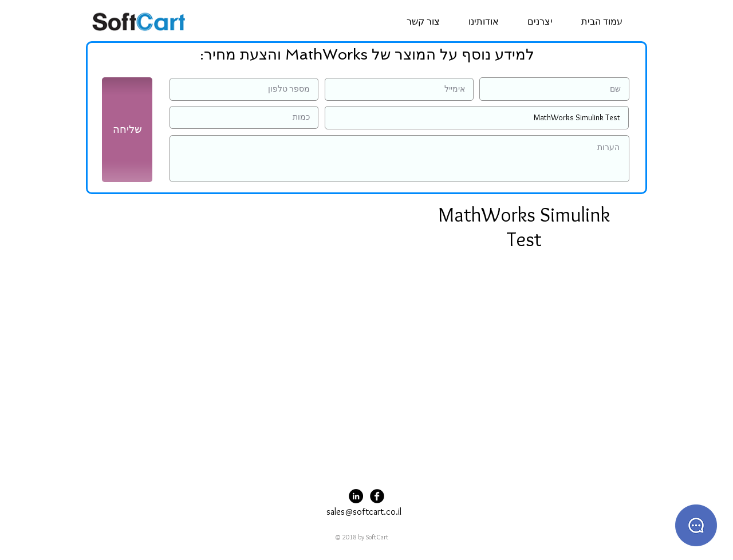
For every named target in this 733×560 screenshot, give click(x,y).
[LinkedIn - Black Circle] (356, 496)
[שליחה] (127, 130)
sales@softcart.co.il (364, 512)
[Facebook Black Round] (377, 496)
